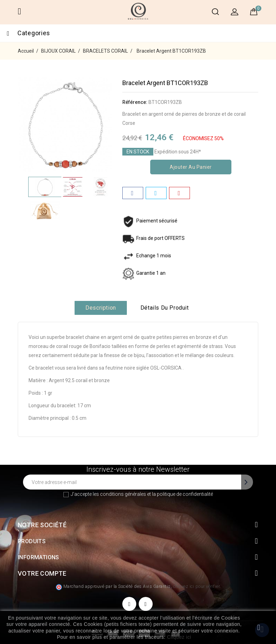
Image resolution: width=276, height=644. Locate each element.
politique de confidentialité (185, 494)
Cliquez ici (179, 637)
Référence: (135, 102)
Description (101, 308)
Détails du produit (165, 308)
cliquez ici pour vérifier (197, 586)
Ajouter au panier (191, 167)
